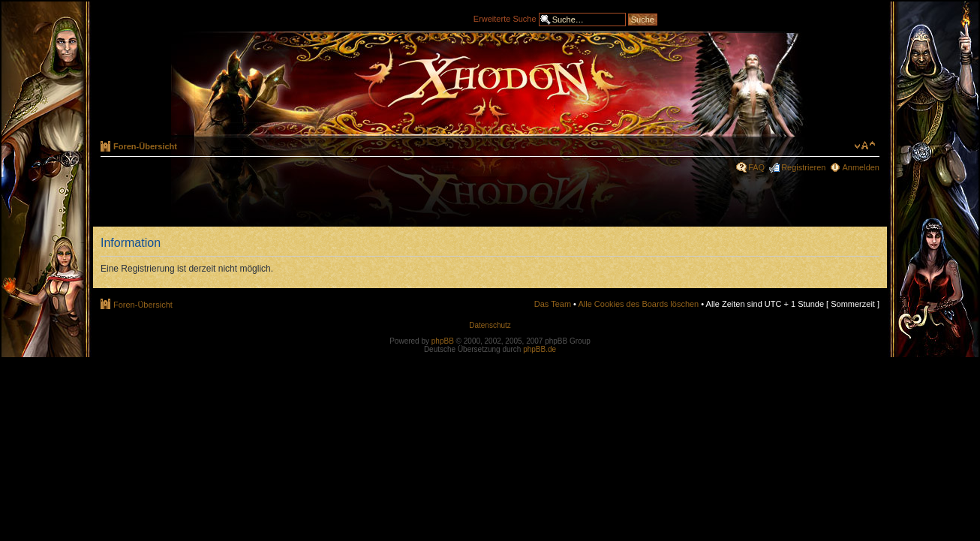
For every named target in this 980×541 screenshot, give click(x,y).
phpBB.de (540, 349)
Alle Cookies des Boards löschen (638, 304)
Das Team (553, 304)
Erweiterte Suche (505, 18)
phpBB (443, 341)
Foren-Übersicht (145, 146)
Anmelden (861, 167)
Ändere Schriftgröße (865, 146)
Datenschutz (490, 325)
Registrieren (803, 167)
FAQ (756, 167)
